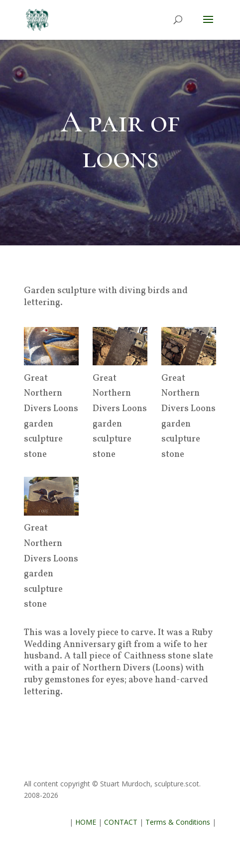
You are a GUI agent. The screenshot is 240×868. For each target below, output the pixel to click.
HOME (86, 822)
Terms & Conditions (178, 822)
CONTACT (121, 822)
